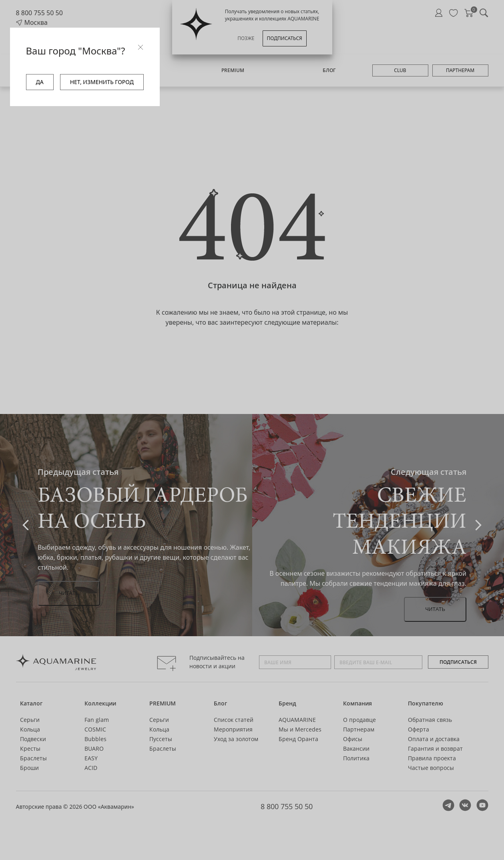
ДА (40, 82)
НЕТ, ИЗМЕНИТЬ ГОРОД (102, 82)
